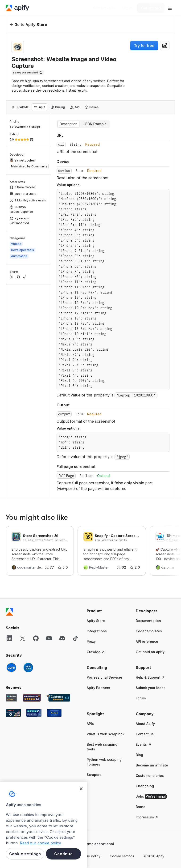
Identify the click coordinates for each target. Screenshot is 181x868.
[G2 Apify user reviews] (13, 713)
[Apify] (17, 8)
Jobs (151, 796)
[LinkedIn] (9, 638)
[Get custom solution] (104, 8)
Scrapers (94, 775)
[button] (107, 611)
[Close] (81, 789)
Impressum (147, 817)
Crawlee (96, 652)
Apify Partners (98, 688)
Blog (139, 755)
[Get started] (151, 8)
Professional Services (105, 677)
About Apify (145, 724)
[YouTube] (49, 638)
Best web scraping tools (102, 747)
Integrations (97, 631)
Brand (141, 807)
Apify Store (96, 621)
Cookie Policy (90, 856)
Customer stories (150, 776)
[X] (23, 638)
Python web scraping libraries (104, 762)
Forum (141, 698)
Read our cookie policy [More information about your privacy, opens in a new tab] (40, 843)
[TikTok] (75, 638)
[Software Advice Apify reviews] (32, 698)
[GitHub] (36, 638)
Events (144, 744)
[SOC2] (28, 668)
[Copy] (28, 72)
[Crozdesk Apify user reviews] (54, 713)
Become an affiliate (152, 765)
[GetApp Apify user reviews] (11, 698)
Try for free (144, 46)
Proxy (91, 641)
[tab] (20, 107)
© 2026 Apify (154, 856)
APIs (90, 724)
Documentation (148, 621)
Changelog (145, 786)
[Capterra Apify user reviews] (58, 698)
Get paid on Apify (150, 652)
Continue (63, 854)
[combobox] (165, 46)
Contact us (145, 734)
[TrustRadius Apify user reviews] (34, 713)
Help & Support (150, 677)
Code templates (149, 631)
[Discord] (62, 638)
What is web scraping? (106, 734)
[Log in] (127, 8)
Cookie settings (122, 856)
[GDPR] (11, 668)
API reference (147, 641)
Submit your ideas (151, 688)
